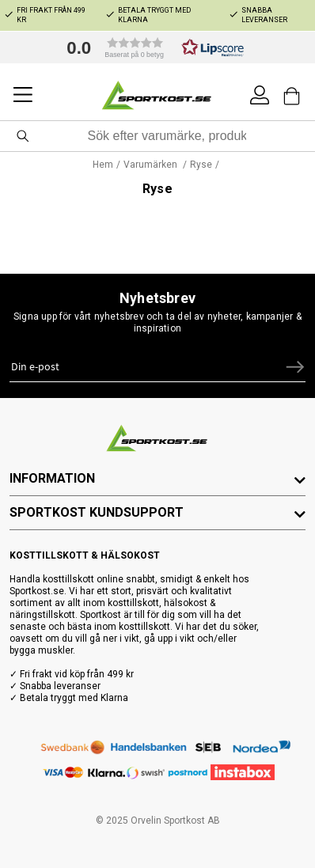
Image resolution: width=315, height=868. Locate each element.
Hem (103, 165)
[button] (151, 47)
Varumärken (152, 165)
